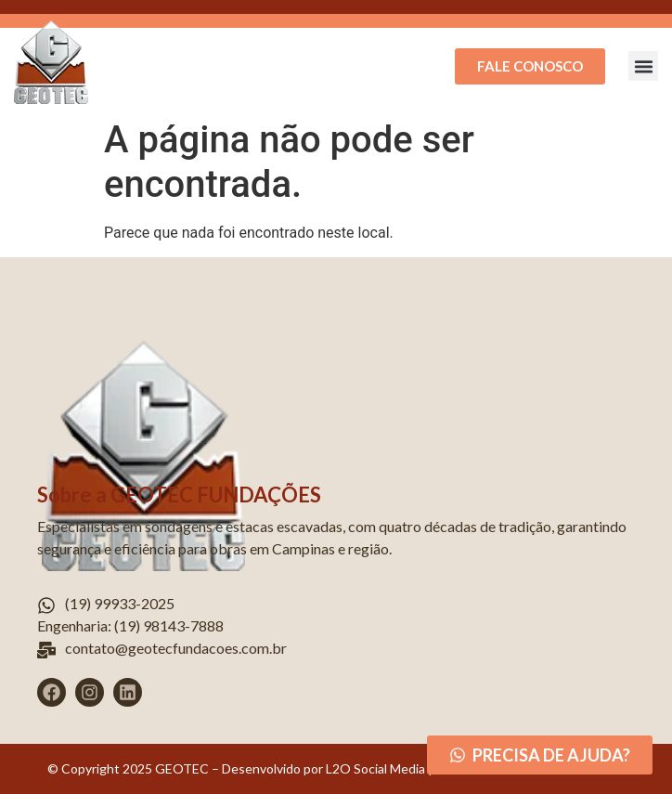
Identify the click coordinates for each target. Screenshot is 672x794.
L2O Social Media (374, 768)
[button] (643, 66)
